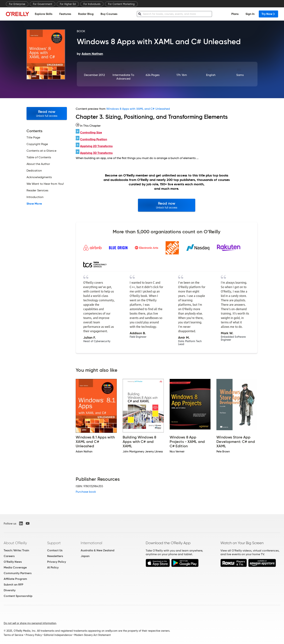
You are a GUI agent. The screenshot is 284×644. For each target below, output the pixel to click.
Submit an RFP (13, 585)
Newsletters (55, 556)
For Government (43, 4)
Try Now (268, 14)
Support (54, 543)
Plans (235, 14)
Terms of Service (13, 635)
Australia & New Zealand (98, 550)
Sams (240, 75)
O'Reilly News (13, 562)
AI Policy (53, 567)
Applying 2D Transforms (96, 146)
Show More (34, 204)
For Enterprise (17, 4)
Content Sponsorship (18, 596)
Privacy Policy (57, 562)
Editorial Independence (58, 635)
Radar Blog (86, 14)
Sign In (250, 14)
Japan (85, 556)
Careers (9, 556)
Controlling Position (94, 139)
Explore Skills (44, 14)
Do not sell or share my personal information (30, 623)
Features (65, 14)
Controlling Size (91, 132)
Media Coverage (15, 567)
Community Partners (18, 573)
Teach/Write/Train (16, 550)
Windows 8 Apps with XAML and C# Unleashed (138, 109)
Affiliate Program (15, 579)
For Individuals (92, 4)
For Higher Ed (68, 4)
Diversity (10, 590)
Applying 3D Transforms (96, 153)
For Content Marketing (121, 4)
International (91, 543)
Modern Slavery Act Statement (92, 635)
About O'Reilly (15, 543)
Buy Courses (109, 14)
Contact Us (55, 550)
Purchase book (86, 492)
